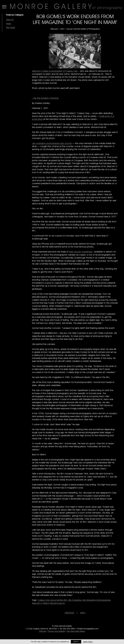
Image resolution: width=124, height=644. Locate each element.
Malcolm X (37, 603)
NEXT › (83, 613)
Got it (76, 642)
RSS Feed (11, 27)
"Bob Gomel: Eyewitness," (81, 252)
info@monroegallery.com (88, 629)
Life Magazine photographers (96, 600)
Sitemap (43, 631)
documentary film (59, 600)
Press (8, 24)
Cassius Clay (44, 600)
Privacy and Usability (57, 631)
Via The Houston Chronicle (45, 98)
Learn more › (88, 642)
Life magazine (75, 600)
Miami (46, 603)
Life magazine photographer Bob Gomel (52, 143)
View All (10, 20)
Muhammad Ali (57, 603)
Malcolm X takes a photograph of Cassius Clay (55, 71)
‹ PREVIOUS (69, 613)
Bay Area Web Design (76, 631)
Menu (4, 7)
